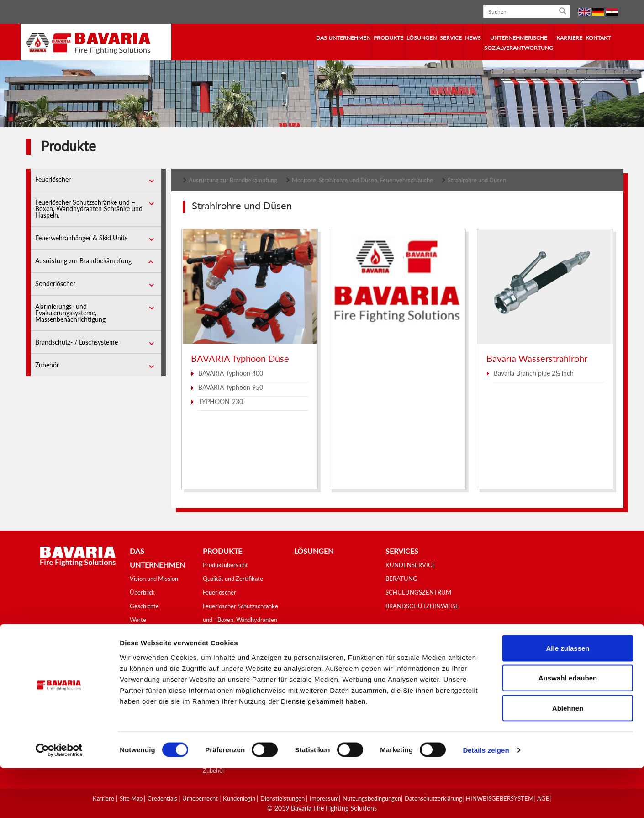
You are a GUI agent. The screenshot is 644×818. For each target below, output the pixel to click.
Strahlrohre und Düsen (477, 180)
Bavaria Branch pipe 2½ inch (534, 373)
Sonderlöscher (55, 284)
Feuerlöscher (53, 179)
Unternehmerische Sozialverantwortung (519, 43)
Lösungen (422, 38)
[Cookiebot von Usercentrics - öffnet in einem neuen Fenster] (59, 800)
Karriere (569, 38)
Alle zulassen (567, 698)
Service (451, 38)
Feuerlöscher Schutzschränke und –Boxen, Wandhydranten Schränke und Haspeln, (89, 209)
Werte (138, 620)
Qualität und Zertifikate (233, 579)
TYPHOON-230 (221, 401)
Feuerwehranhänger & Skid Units (81, 238)
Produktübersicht (225, 565)
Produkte (388, 38)
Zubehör (47, 365)
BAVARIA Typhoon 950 (231, 387)
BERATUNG (401, 579)
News (473, 38)
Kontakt (598, 38)
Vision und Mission (154, 579)
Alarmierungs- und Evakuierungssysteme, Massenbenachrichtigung (70, 313)
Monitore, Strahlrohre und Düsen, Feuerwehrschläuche (362, 180)
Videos (139, 647)
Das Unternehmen (343, 38)
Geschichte (144, 606)
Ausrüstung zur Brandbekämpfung (83, 261)
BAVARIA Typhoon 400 (231, 373)
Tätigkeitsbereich (152, 633)
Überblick (142, 592)
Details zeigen (486, 800)
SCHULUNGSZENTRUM (418, 592)
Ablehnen (568, 758)
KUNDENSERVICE (411, 565)
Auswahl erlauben (568, 728)
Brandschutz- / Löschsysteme (77, 342)
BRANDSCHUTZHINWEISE (422, 606)
